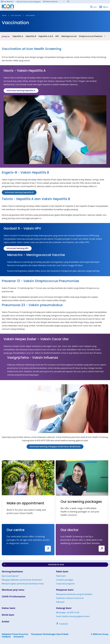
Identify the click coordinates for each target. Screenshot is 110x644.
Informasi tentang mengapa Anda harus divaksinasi (55, 447)
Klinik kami (8, 615)
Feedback (6, 637)
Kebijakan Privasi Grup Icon (15, 634)
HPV (57, 36)
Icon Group (103, 634)
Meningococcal (69, 36)
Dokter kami (9, 608)
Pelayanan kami (65, 590)
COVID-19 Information (14, 597)
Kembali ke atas (34, 564)
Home (4, 16)
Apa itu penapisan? (10, 576)
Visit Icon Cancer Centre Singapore (29, 2)
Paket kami (62, 572)
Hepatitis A (18, 36)
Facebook (62, 624)
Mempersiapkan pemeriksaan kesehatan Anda (23, 584)
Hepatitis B (31, 36)
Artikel (6, 622)
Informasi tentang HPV (18, 248)
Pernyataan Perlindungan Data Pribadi (50, 634)
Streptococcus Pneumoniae (92, 36)
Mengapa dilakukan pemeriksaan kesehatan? (22, 580)
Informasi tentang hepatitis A (21, 91)
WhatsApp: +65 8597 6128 (68, 612)
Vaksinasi (60, 602)
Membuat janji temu (13, 590)
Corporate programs (65, 584)
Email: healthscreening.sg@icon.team (73, 616)
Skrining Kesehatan (12, 572)
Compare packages (65, 580)
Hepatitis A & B (46, 36)
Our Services (16, 16)
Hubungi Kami (64, 608)
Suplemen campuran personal (70, 598)
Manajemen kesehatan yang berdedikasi (74, 594)
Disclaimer (19, 637)
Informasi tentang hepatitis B (19, 192)
